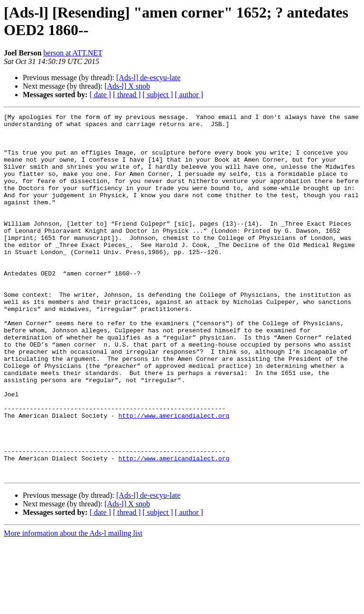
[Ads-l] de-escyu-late (148, 78)
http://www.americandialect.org (174, 477)
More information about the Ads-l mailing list (73, 606)
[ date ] (100, 95)
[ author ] (189, 95)
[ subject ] (158, 95)
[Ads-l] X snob (127, 86)
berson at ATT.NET (73, 53)
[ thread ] (127, 95)
